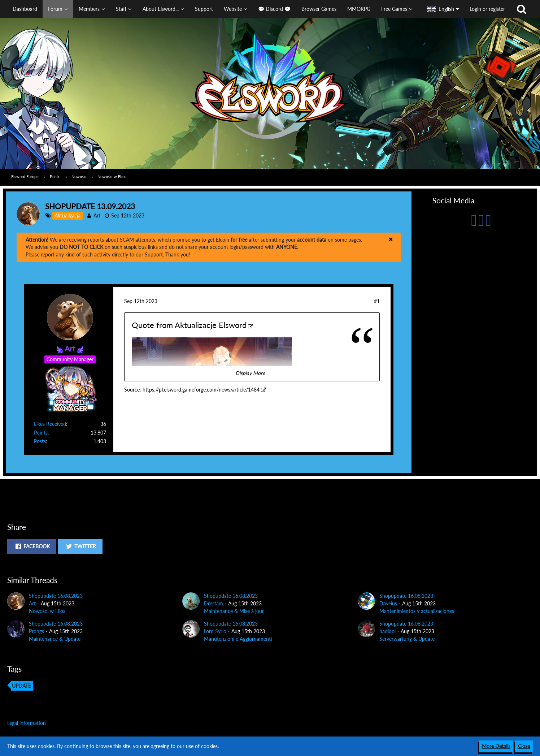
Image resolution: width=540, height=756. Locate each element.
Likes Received (50, 424)
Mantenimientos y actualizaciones (417, 611)
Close (524, 746)
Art (97, 215)
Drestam (214, 603)
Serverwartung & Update (407, 639)
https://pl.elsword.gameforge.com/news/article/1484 (201, 390)
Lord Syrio (215, 631)
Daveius (388, 603)
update (21, 686)
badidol (387, 631)
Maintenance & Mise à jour (234, 611)
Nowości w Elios (47, 611)
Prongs (36, 631)
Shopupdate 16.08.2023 (56, 596)
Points (41, 433)
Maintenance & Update (55, 639)
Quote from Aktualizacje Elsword (189, 325)
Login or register (487, 9)
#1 (377, 301)
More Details (496, 746)
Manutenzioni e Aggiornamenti (238, 639)
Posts (40, 441)
